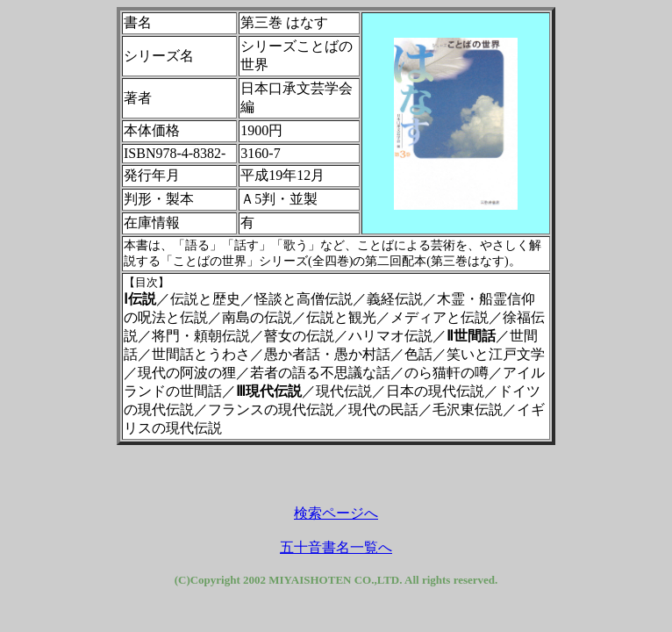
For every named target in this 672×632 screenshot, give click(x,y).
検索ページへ (336, 513)
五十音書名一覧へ (336, 547)
